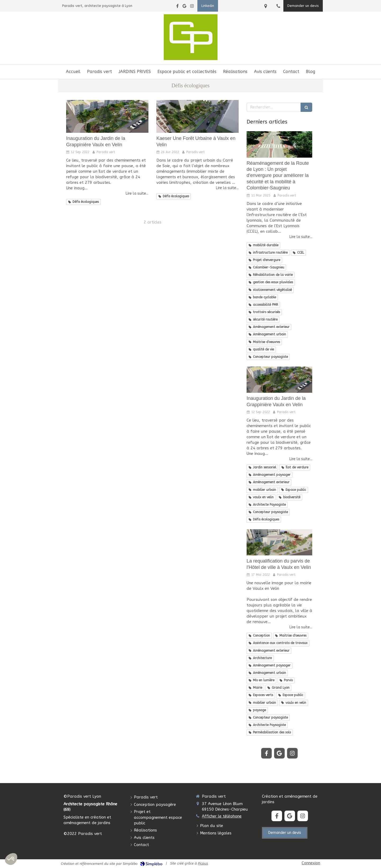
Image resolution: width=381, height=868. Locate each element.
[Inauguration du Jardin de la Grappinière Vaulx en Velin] (107, 116)
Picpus (203, 863)
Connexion (311, 863)
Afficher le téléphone (222, 816)
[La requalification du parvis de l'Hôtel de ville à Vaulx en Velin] (279, 542)
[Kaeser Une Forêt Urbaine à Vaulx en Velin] (198, 116)
